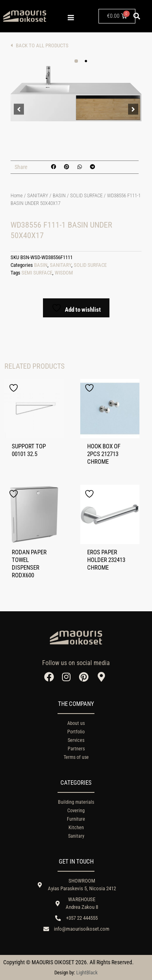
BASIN (59, 195)
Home (17, 195)
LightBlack (87, 973)
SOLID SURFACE (86, 195)
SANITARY (38, 195)
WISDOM (64, 273)
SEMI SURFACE (37, 273)
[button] (137, 16)
